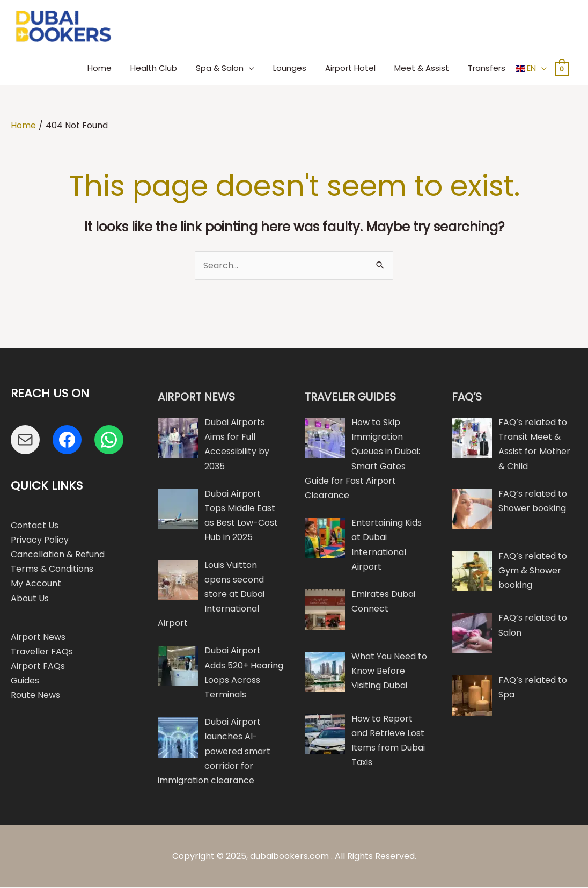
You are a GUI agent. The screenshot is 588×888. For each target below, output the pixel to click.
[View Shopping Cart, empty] (562, 70)
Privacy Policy (40, 541)
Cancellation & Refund (58, 555)
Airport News (38, 638)
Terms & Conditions (52, 570)
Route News (35, 697)
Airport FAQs (38, 667)
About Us (30, 599)
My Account (36, 585)
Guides (25, 682)
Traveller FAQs (42, 653)
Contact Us (35, 526)
